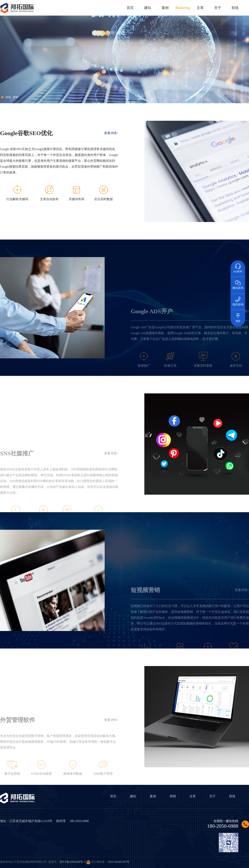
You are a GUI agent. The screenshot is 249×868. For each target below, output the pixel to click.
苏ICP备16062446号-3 (72, 862)
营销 (16, 97)
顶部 (238, 316)
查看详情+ (111, 141)
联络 (235, 8)
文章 (200, 8)
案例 (165, 8)
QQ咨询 (238, 267)
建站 (148, 8)
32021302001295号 (118, 862)
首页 (130, 8)
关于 (218, 8)
